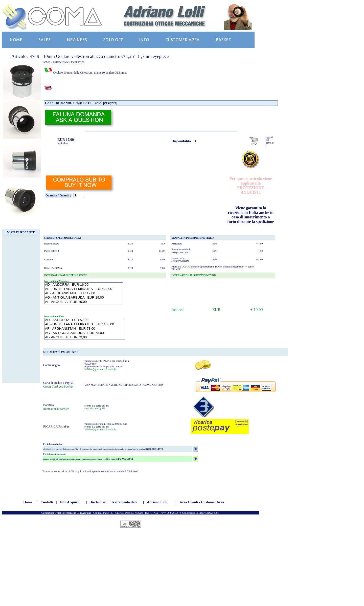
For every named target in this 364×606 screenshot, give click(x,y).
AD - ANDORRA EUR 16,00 (84, 285)
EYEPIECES (78, 62)
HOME (16, 40)
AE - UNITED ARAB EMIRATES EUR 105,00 (85, 324)
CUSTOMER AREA (182, 40)
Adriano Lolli (157, 502)
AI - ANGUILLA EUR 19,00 (84, 302)
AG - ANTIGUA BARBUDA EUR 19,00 (84, 298)
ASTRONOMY (61, 62)
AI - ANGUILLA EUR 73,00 (85, 337)
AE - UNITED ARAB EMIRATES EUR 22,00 (84, 289)
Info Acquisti (70, 502)
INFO (144, 40)
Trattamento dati (124, 502)
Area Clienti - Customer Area (202, 502)
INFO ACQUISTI (154, 449)
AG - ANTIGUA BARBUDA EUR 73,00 (85, 333)
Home (28, 502)
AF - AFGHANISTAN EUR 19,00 (84, 293)
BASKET (223, 40)
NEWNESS (77, 40)
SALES (44, 40)
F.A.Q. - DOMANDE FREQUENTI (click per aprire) (81, 103)
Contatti (47, 502)
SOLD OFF (113, 40)
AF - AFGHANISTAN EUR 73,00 (85, 329)
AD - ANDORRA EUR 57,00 (85, 320)
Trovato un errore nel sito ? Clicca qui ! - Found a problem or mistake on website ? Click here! (90, 471)
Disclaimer (98, 502)
